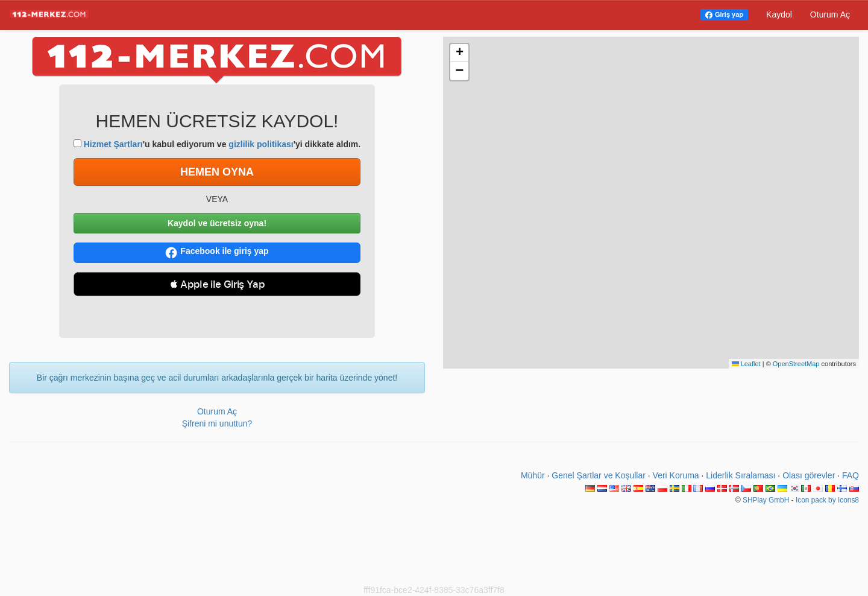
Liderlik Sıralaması (741, 475)
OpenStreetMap (796, 364)
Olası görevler (809, 475)
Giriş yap (729, 14)
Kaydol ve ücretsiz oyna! (217, 223)
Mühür (533, 475)
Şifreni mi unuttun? (217, 423)
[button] (459, 53)
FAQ (851, 475)
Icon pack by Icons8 (827, 500)
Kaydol (779, 14)
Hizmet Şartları (113, 144)
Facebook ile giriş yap (217, 252)
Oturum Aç (830, 14)
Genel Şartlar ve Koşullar (599, 475)
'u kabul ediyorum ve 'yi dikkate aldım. (217, 144)
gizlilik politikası (261, 144)
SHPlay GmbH (766, 500)
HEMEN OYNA (217, 172)
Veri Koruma (676, 475)
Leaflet (746, 364)
